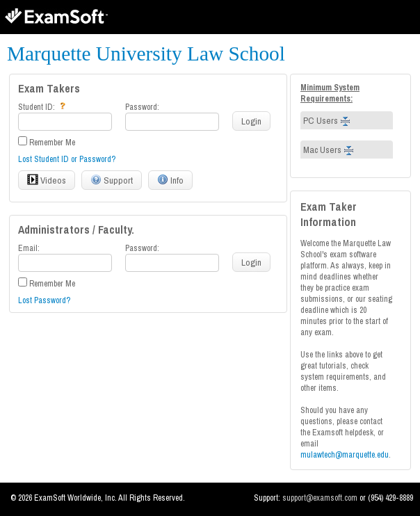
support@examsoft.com (321, 498)
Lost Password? (44, 300)
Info (170, 180)
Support (112, 180)
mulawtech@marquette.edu (345, 455)
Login (251, 121)
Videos (47, 180)
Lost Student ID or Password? (67, 159)
